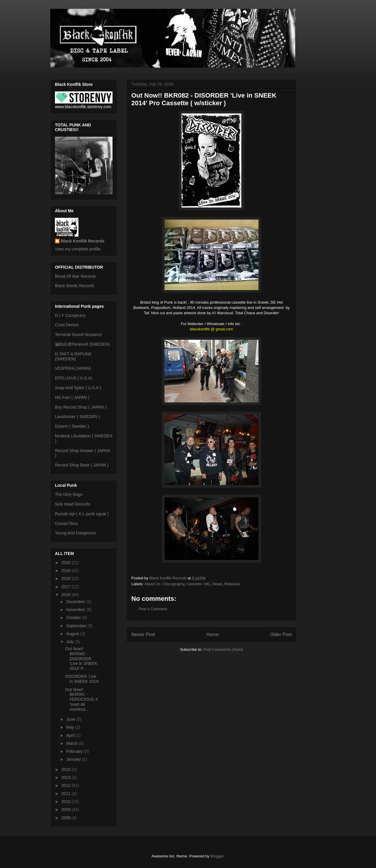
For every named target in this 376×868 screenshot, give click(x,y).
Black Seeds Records (75, 286)
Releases (232, 584)
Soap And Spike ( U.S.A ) (78, 388)
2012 (67, 785)
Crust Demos (67, 325)
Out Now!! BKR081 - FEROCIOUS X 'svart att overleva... (82, 699)
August (73, 634)
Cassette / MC (199, 584)
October (74, 618)
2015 (67, 770)
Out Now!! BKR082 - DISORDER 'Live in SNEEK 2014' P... (81, 659)
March (72, 743)
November (76, 610)
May (70, 727)
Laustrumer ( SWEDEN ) (77, 417)
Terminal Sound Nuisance (78, 335)
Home (213, 634)
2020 (67, 563)
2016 (67, 595)
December (76, 602)
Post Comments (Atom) (223, 649)
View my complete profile (78, 249)
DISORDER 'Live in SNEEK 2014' (82, 679)
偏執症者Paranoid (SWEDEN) (82, 344)
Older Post (281, 634)
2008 (67, 818)
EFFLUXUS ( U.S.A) (74, 378)
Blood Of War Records (75, 276)
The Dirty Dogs (69, 494)
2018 (67, 578)
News (218, 584)
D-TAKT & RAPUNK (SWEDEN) (73, 356)
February (75, 751)
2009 (67, 810)
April (71, 735)
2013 (67, 777)
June (71, 719)
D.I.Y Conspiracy (70, 315)
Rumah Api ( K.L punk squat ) (82, 514)
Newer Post (143, 634)
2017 (67, 587)
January (74, 759)
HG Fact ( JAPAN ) (72, 397)
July (70, 642)
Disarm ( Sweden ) (72, 426)
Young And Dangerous (75, 533)
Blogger (217, 856)
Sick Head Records (73, 504)
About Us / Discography (164, 584)
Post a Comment (153, 609)
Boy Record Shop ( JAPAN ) (81, 407)
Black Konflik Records (83, 241)
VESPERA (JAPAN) (73, 368)
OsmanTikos (66, 524)
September (77, 626)
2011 (67, 794)
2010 (67, 802)
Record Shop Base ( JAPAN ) (82, 465)
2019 (67, 571)
